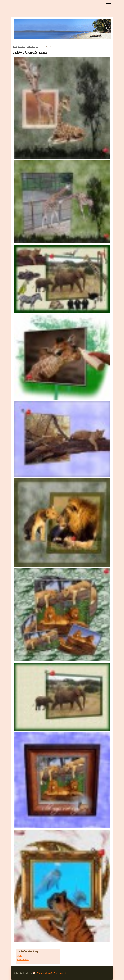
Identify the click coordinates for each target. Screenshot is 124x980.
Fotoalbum (22, 47)
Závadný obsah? (44, 973)
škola (20, 956)
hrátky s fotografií (32, 47)
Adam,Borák (23, 960)
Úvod (15, 47)
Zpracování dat (61, 973)
